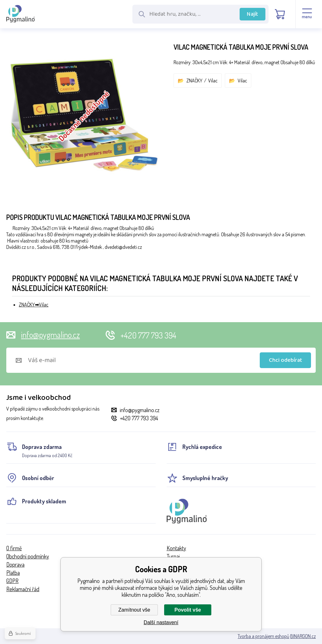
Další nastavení (161, 622)
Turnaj (173, 556)
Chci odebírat (286, 360)
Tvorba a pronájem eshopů (264, 636)
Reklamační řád (23, 589)
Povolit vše (188, 610)
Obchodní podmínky (28, 556)
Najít (253, 14)
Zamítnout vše (134, 610)
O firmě (14, 548)
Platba (13, 573)
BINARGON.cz (303, 636)
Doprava (15, 564)
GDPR (12, 581)
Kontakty (176, 548)
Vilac (213, 81)
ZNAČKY (194, 81)
